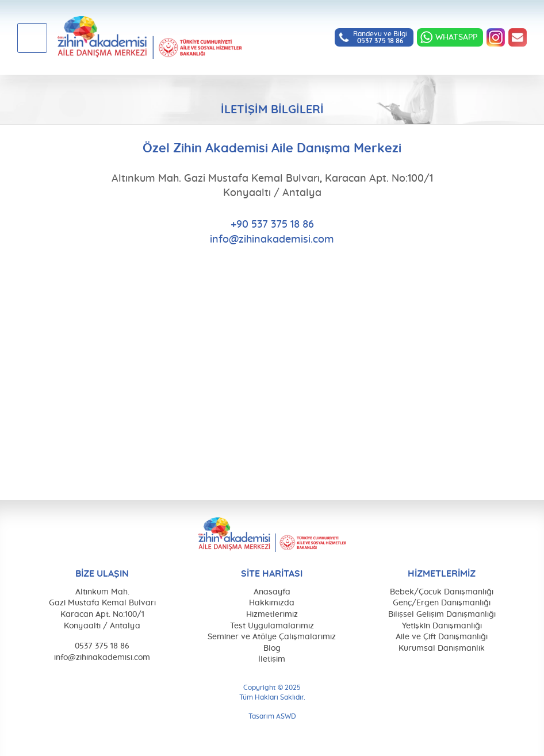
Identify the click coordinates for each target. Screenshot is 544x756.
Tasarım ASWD (272, 716)
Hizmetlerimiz (272, 615)
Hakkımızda (272, 603)
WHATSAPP (456, 37)
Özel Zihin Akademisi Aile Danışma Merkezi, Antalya (150, 37)
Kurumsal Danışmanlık (442, 648)
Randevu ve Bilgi (380, 37)
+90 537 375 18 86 (272, 225)
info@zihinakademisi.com (518, 37)
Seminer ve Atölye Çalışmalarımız (272, 637)
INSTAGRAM (496, 37)
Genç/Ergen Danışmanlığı (442, 603)
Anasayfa (272, 592)
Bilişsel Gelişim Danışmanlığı (442, 615)
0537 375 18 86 (102, 646)
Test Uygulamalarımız (272, 626)
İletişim (272, 659)
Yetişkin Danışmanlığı (442, 626)
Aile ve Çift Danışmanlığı (442, 637)
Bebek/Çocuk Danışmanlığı (442, 592)
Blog (272, 648)
